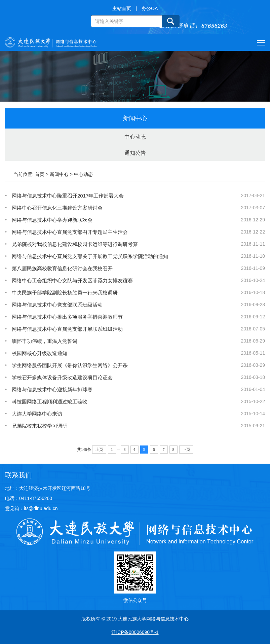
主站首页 (122, 8)
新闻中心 (59, 174)
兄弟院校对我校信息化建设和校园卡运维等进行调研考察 (75, 244)
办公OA (150, 8)
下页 (186, 450)
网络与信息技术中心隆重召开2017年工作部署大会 (68, 196)
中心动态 (135, 137)
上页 (99, 450)
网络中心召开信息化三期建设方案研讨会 (57, 208)
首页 (40, 174)
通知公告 (135, 153)
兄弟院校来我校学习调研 (40, 438)
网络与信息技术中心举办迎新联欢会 (52, 220)
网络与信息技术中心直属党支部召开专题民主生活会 (70, 232)
